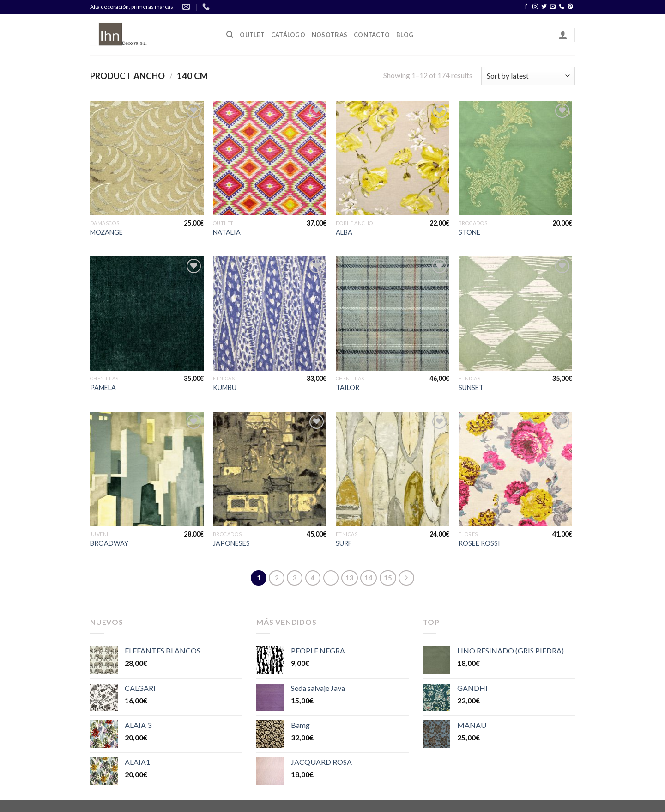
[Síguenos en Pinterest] (570, 7)
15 (388, 578)
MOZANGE (106, 232)
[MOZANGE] (147, 158)
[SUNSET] (516, 314)
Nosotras (329, 35)
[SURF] (393, 469)
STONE (469, 232)
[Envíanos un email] (553, 7)
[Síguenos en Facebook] (526, 7)
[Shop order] (528, 76)
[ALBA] (393, 158)
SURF (344, 543)
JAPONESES (231, 543)
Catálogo (288, 35)
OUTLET (252, 35)
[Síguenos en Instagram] (535, 7)
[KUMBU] (270, 314)
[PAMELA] (147, 314)
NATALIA (227, 232)
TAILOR (348, 388)
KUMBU (225, 388)
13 (350, 578)
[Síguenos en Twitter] (544, 7)
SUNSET (471, 388)
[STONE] (516, 158)
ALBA (344, 232)
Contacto (372, 35)
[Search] (230, 35)
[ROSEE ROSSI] (516, 469)
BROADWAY (109, 543)
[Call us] (562, 7)
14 (369, 578)
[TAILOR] (393, 314)
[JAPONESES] (270, 469)
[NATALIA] (270, 158)
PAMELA (103, 388)
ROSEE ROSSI (479, 543)
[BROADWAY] (147, 469)
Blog (405, 35)
